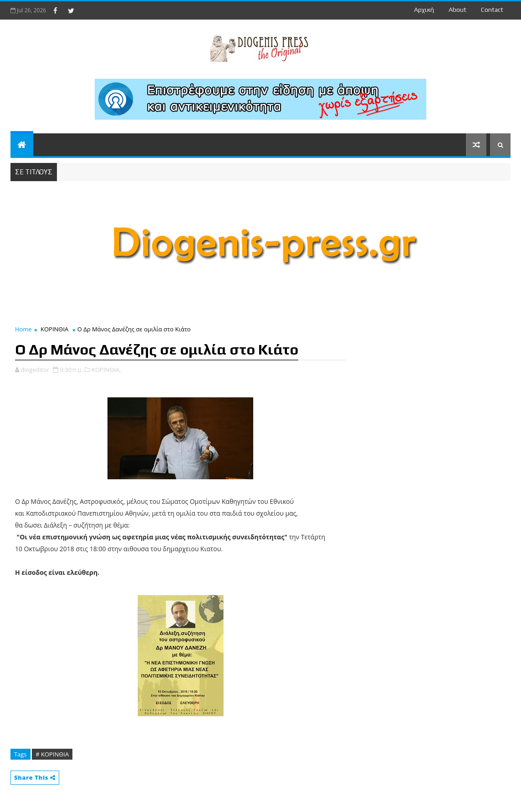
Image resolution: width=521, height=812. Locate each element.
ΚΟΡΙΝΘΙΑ (54, 329)
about (457, 10)
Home (23, 329)
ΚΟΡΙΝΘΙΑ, (106, 370)
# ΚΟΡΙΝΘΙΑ (52, 754)
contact (492, 10)
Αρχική (424, 10)
